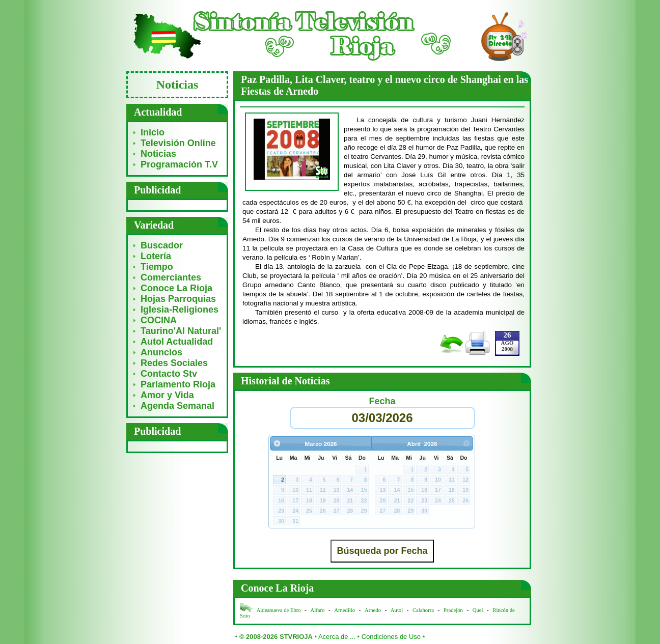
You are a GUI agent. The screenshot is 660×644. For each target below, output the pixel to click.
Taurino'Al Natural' (181, 331)
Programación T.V (179, 164)
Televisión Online (178, 143)
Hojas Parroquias (178, 299)
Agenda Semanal (177, 406)
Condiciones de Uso (391, 637)
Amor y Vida (167, 395)
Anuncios (161, 352)
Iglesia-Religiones (180, 310)
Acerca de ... (337, 637)
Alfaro (318, 610)
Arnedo (373, 610)
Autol (397, 610)
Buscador (162, 245)
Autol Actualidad (177, 342)
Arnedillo (345, 610)
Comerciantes (171, 277)
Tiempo (157, 267)
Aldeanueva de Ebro (279, 610)
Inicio (153, 132)
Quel (478, 610)
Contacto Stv (169, 374)
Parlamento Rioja (178, 384)
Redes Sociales (174, 363)
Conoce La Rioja (176, 288)
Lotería (156, 256)
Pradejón (453, 610)
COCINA (159, 320)
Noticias (158, 154)
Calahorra (423, 610)
